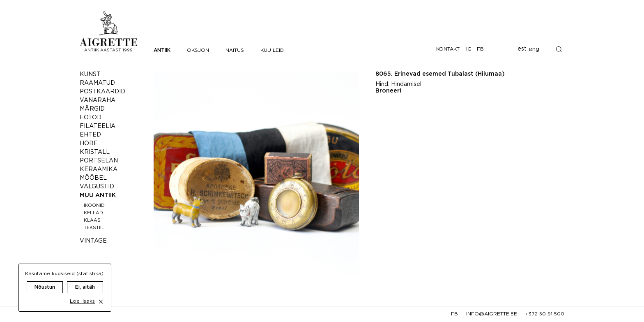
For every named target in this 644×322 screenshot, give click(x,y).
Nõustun (45, 279)
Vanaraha (98, 100)
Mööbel (93, 178)
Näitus (235, 50)
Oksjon (198, 50)
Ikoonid (94, 206)
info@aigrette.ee (492, 314)
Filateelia (98, 126)
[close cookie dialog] (101, 293)
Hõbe (89, 144)
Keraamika (99, 169)
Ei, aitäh (85, 279)
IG (469, 49)
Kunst (90, 74)
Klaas (92, 220)
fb (454, 314)
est (522, 49)
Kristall (95, 152)
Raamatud (97, 83)
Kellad (93, 213)
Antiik (162, 50)
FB (480, 49)
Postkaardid (102, 92)
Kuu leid (272, 50)
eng (534, 49)
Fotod (91, 118)
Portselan (99, 161)
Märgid (92, 109)
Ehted (90, 135)
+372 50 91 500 (545, 314)
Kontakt (448, 49)
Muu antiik (98, 195)
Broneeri (388, 91)
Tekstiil (94, 228)
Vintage (93, 241)
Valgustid (97, 187)
